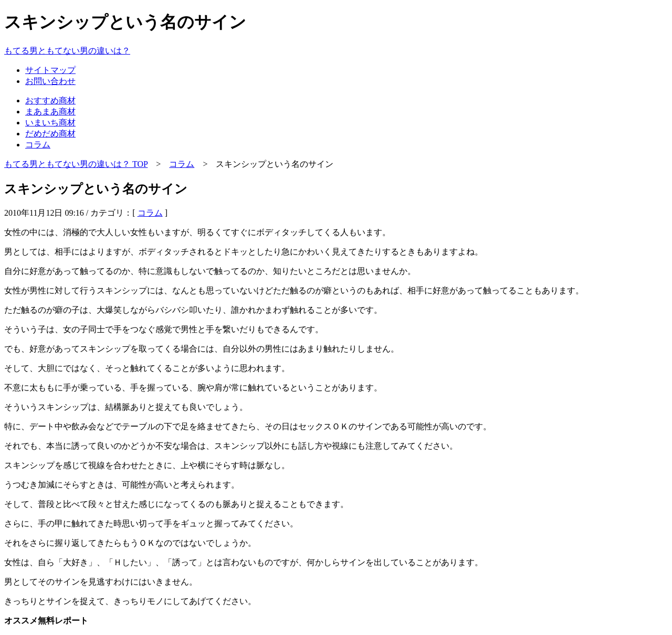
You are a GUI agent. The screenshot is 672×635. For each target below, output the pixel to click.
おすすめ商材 (50, 100)
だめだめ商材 (50, 134)
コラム (38, 145)
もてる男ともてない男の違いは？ (67, 51)
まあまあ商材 (50, 112)
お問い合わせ (50, 81)
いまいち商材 (50, 123)
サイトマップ (50, 70)
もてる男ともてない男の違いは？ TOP (76, 164)
